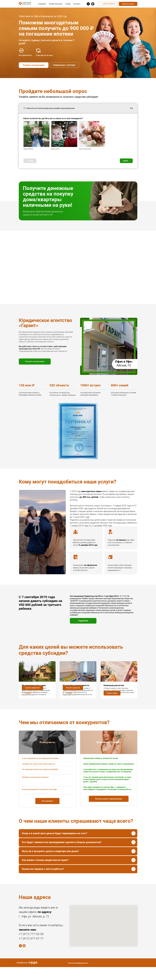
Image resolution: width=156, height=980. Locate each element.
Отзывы (68, 4)
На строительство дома (34, 685)
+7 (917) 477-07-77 (31, 951)
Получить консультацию (34, 65)
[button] (28, 706)
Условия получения (55, 4)
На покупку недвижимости (76, 685)
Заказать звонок (128, 4)
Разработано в (23, 976)
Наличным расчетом (114, 685)
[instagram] (93, 4)
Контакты (77, 4)
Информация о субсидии (64, 65)
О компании (42, 4)
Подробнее (83, 621)
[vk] (88, 4)
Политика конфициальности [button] (78, 976)
